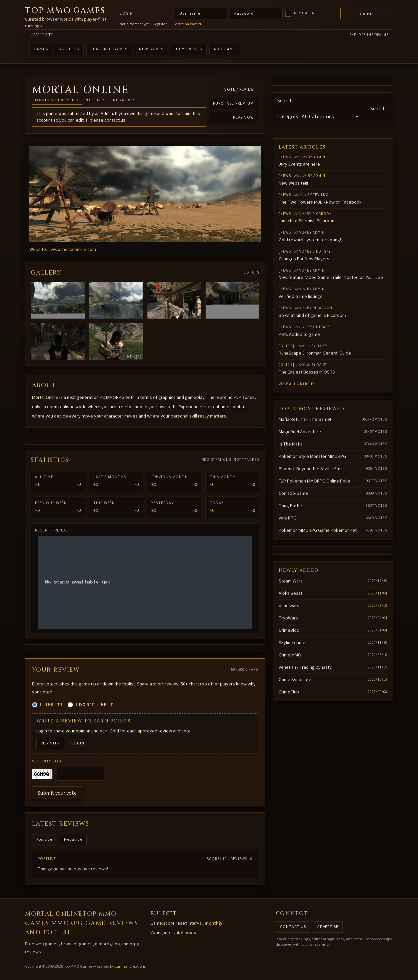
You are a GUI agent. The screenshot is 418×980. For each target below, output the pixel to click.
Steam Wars (291, 581)
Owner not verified (57, 100)
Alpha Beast (290, 593)
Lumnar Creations (130, 967)
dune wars (289, 606)
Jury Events (189, 49)
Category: (288, 117)
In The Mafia (291, 444)
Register (160, 24)
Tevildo (321, 195)
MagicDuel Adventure (300, 432)
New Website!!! (293, 183)
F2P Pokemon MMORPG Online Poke (314, 481)
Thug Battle (290, 506)
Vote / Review (239, 89)
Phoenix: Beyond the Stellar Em (309, 469)
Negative (73, 840)
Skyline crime (292, 643)
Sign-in (367, 13)
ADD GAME (225, 49)
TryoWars (288, 618)
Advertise (328, 927)
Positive (44, 840)
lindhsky (322, 251)
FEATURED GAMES (109, 49)
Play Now (243, 117)
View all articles (297, 384)
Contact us (293, 927)
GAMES (41, 49)
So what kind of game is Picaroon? (313, 316)
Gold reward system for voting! (310, 240)
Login (126, 14)
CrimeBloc (289, 630)
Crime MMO (290, 655)
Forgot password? (188, 24)
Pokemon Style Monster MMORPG (312, 457)
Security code (48, 761)
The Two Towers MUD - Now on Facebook (320, 202)
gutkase (322, 327)
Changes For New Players (304, 259)
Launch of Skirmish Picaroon (306, 221)
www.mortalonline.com (73, 250)
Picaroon (322, 214)
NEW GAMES (151, 49)
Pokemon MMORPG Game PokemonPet (318, 530)
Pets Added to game (299, 335)
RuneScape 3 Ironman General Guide (315, 353)
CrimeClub (289, 692)
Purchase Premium (233, 103)
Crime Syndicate (295, 680)
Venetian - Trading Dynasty (305, 667)
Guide (286, 346)
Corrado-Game (293, 493)
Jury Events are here (299, 164)
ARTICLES (69, 49)
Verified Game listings (300, 297)
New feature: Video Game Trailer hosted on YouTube (331, 278)
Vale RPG (287, 518)
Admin (319, 157)
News (286, 157)
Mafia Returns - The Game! (305, 420)
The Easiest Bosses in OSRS (307, 372)
